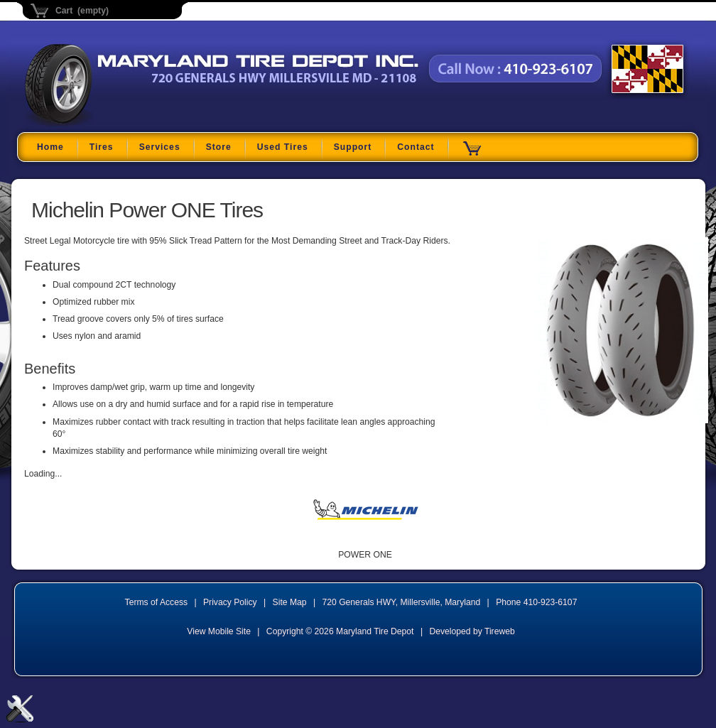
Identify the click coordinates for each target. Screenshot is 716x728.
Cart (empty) (82, 11)
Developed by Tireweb (472, 631)
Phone (536, 602)
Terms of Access (157, 602)
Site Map (290, 602)
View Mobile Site (219, 631)
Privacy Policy (230, 602)
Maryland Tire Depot (114, 124)
